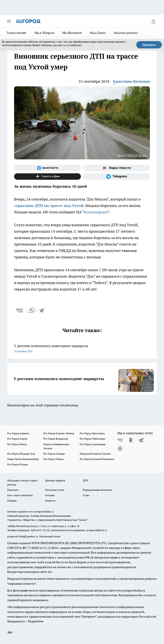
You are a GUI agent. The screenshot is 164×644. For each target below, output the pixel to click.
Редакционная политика (97, 490)
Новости (50, 501)
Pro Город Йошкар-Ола (21, 454)
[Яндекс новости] (116, 168)
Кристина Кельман (131, 81)
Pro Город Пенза (17, 444)
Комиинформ (96, 212)
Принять (149, 45)
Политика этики (55, 490)
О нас (86, 495)
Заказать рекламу (126, 33)
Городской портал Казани (95, 454)
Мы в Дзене (98, 33)
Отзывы (50, 495)
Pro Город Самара (54, 454)
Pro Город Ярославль (92, 433)
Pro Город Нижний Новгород (97, 459)
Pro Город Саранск (18, 433)
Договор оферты (55, 480)
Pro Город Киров (17, 439)
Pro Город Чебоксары (92, 439)
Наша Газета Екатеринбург (23, 459)
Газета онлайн (17, 33)
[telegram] (43, 310)
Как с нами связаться (20, 495)
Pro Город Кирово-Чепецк (59, 433)
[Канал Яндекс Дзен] (48, 177)
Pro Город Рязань (18, 464)
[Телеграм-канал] (116, 177)
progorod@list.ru (97, 530)
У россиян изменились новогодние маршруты (82, 349)
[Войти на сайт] (153, 21)
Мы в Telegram (45, 33)
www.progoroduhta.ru (41, 511)
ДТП (85, 480)
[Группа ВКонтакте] (48, 168)
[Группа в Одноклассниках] (131, 440)
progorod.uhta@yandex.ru (23, 536)
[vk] (20, 310)
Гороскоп (13, 490)
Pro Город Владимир (56, 439)
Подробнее (36, 621)
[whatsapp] (32, 310)
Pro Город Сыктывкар (93, 444)
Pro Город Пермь (53, 459)
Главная (12, 501)
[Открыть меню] (9, 21)
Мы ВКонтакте (72, 33)
